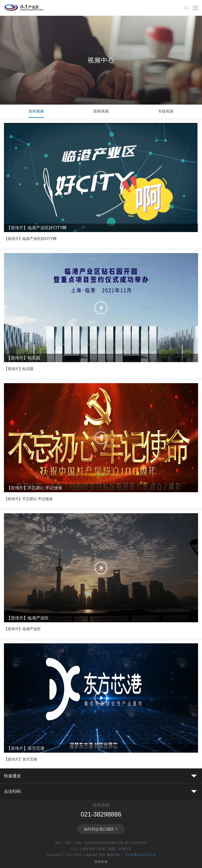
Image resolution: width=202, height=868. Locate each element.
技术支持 (101, 862)
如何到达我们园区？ (101, 829)
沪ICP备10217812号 (140, 855)
